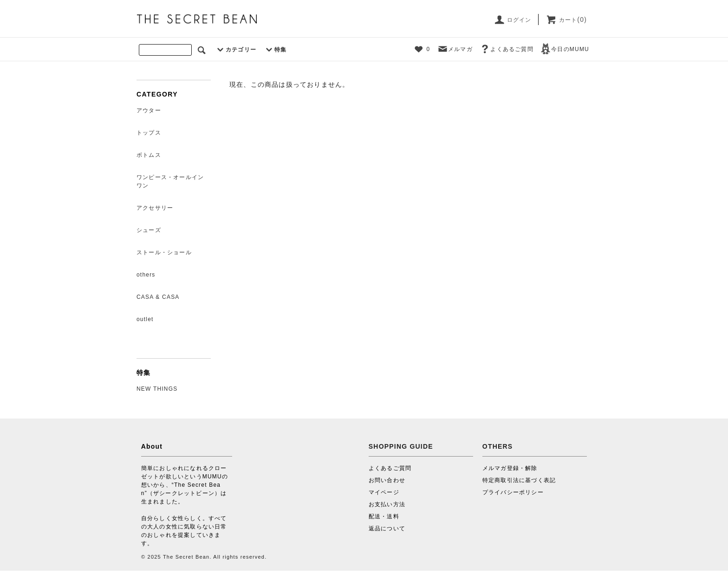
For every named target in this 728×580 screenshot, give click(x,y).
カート (566, 20)
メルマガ (455, 49)
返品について (387, 528)
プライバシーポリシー (513, 492)
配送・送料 (384, 516)
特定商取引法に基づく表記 (519, 480)
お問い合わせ (387, 480)
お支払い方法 (387, 504)
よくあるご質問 (506, 49)
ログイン (512, 20)
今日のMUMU (565, 49)
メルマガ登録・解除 (510, 468)
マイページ (384, 492)
